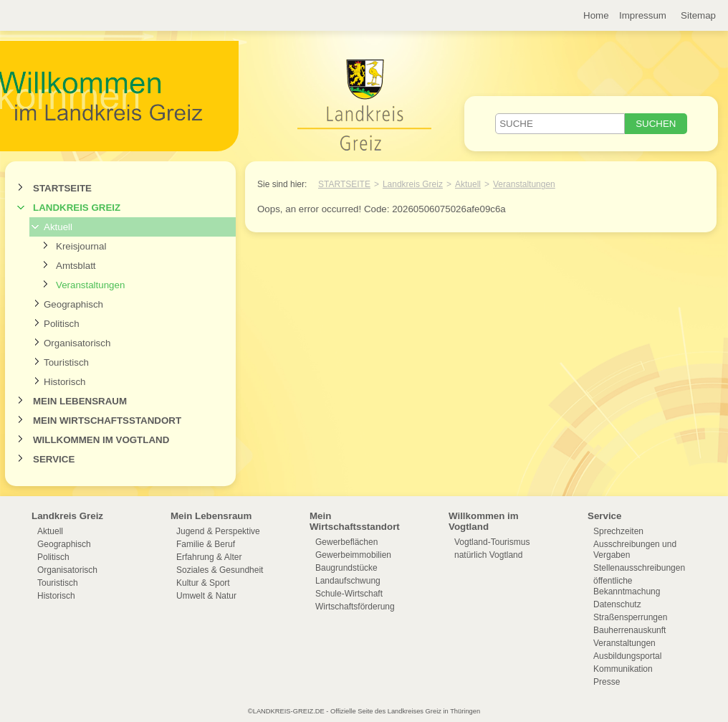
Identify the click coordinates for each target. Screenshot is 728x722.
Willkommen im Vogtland (101, 440)
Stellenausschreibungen (639, 568)
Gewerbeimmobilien (353, 555)
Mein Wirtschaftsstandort (107, 421)
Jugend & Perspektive (218, 531)
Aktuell (58, 227)
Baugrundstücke (346, 568)
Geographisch (73, 304)
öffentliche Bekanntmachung (627, 586)
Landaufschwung (348, 581)
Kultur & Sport (203, 583)
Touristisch (66, 362)
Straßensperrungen (630, 617)
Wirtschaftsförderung (355, 607)
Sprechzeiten (618, 531)
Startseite (62, 188)
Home (596, 15)
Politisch (62, 324)
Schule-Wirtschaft (349, 594)
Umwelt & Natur (206, 596)
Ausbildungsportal (627, 656)
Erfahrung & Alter (209, 557)
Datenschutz (617, 604)
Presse (607, 682)
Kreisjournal (81, 246)
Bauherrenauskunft (629, 630)
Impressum (643, 15)
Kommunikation (623, 669)
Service (54, 459)
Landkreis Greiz (77, 208)
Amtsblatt (76, 266)
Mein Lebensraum (80, 401)
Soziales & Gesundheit (220, 570)
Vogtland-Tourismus (492, 542)
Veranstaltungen (90, 285)
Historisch (65, 382)
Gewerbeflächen (346, 542)
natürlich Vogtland (488, 555)
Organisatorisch (77, 343)
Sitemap (698, 15)
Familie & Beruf (206, 544)
